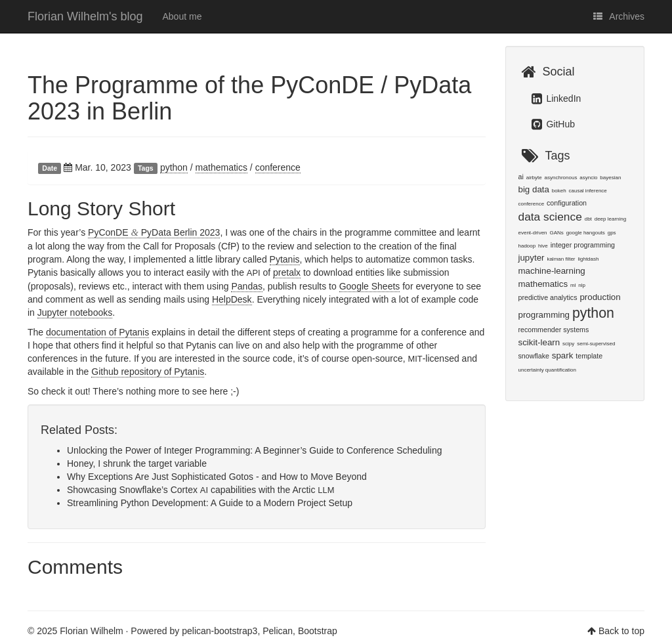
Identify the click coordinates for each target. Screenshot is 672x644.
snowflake (534, 356)
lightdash (588, 259)
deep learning (610, 219)
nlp (582, 285)
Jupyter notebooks (75, 312)
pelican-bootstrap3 (220, 631)
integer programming (583, 245)
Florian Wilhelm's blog (85, 16)
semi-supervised (596, 344)
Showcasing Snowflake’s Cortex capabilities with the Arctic (200, 490)
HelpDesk (232, 299)
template (589, 356)
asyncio (588, 178)
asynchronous (561, 178)
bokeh (559, 191)
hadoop (527, 246)
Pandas (246, 286)
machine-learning (552, 271)
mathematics (221, 167)
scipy (568, 344)
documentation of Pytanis (97, 332)
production (600, 297)
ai (521, 177)
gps (612, 233)
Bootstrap (318, 631)
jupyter (532, 258)
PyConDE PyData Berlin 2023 (154, 232)
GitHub (553, 124)
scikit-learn (539, 342)
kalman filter (561, 259)
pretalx (287, 272)
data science (550, 217)
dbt (588, 219)
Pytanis (285, 259)
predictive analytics (548, 297)
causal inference (588, 191)
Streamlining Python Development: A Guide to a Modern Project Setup (210, 503)
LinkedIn (556, 98)
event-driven (533, 233)
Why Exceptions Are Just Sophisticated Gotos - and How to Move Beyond (217, 477)
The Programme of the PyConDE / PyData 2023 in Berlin (249, 98)
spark (563, 355)
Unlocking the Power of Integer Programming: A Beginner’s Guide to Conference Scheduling (254, 450)
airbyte (534, 178)
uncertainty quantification (548, 370)
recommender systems (554, 330)
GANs (556, 233)
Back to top (621, 631)
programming (544, 315)
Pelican (278, 631)
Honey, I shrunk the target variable (137, 463)
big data (534, 189)
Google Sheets (370, 286)
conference (278, 167)
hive (543, 246)
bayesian (610, 178)
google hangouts (586, 233)
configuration (567, 203)
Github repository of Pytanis (148, 372)
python (174, 167)
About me (182, 16)
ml (573, 285)
